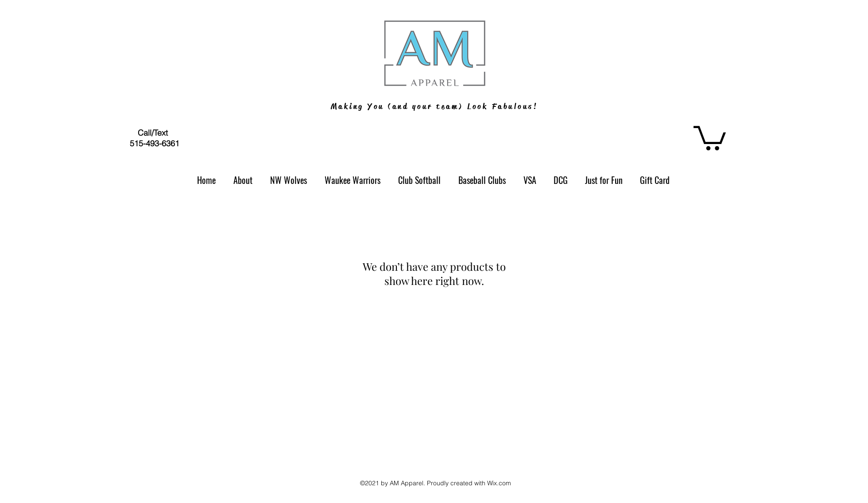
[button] (710, 137)
